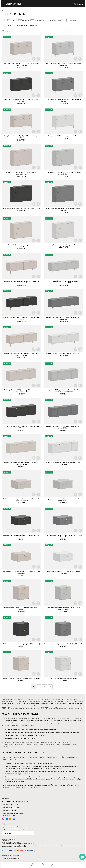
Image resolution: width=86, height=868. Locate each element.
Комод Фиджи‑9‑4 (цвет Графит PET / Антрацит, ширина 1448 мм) (21, 208)
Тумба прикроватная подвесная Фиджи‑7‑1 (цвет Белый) (63, 571)
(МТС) (12, 805)
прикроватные (32, 729)
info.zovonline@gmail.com (15, 814)
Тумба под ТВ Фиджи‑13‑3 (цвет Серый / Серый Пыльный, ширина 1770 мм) (63, 318)
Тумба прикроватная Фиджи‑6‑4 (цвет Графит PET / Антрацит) (21, 644)
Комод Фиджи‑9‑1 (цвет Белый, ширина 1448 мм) (63, 245)
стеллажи (16, 738)
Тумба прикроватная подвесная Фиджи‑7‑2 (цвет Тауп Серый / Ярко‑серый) (21, 572)
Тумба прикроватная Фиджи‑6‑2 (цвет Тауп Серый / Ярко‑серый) (21, 678)
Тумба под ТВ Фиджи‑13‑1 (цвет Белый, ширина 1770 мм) (63, 354)
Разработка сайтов (6, 855)
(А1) (11, 808)
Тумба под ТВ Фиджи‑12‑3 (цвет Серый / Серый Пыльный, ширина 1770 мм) (63, 427)
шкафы (8, 735)
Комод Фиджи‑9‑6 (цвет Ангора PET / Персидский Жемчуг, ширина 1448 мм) (21, 173)
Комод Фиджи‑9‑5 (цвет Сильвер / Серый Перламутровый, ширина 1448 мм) (63, 173)
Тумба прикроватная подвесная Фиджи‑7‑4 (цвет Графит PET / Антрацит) (21, 536)
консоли (8, 738)
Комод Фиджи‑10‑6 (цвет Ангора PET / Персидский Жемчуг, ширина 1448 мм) (21, 64)
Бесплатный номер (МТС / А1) (15, 802)
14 (50, 687)
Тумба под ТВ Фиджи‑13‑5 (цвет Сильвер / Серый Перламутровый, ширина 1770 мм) (63, 282)
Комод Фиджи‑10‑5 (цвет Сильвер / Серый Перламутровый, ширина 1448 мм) (63, 64)
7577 (79, 4)
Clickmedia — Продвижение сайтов (11, 858)
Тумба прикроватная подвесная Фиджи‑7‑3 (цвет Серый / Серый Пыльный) (63, 536)
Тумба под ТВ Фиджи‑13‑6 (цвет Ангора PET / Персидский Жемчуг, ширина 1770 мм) (21, 282)
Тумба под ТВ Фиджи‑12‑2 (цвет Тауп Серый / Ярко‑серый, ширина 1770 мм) (21, 463)
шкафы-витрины (32, 735)
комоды (8, 732)
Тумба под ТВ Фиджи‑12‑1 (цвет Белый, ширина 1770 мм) (63, 462)
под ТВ (40, 729)
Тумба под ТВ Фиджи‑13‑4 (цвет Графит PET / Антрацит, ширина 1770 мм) (21, 318)
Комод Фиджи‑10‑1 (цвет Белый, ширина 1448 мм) (63, 136)
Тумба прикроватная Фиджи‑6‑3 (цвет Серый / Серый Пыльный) (63, 644)
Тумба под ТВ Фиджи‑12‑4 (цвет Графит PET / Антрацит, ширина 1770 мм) (21, 427)
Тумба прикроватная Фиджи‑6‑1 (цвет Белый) (63, 678)
